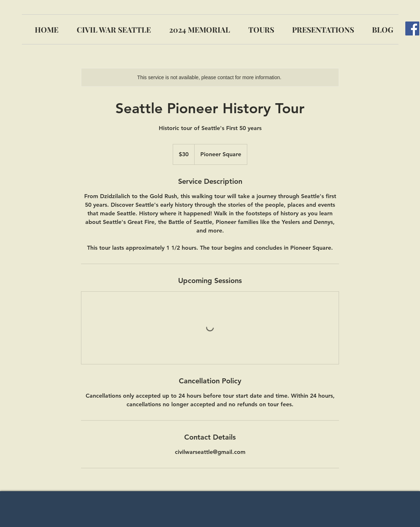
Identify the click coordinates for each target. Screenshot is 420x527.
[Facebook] (412, 28)
